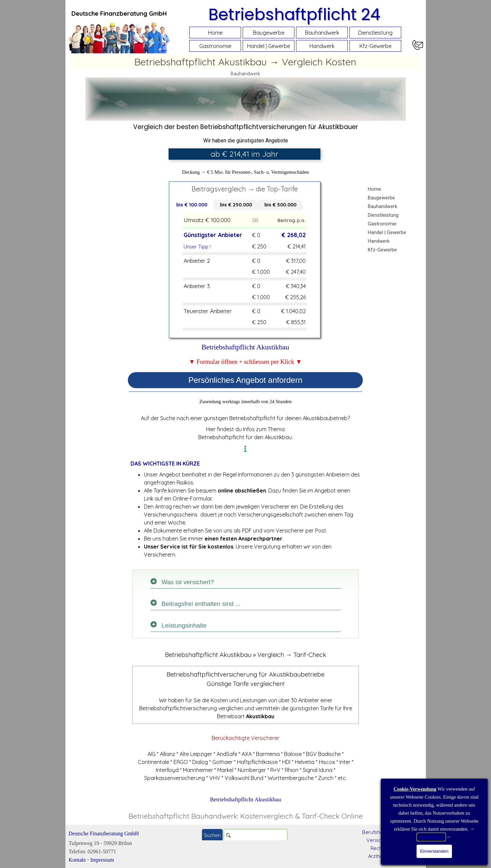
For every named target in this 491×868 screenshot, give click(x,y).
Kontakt (77, 860)
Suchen (212, 835)
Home (215, 33)
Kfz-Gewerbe (376, 46)
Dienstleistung (375, 33)
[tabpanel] (119, 13)
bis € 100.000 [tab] (192, 205)
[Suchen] (256, 835)
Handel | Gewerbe (269, 46)
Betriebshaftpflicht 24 (294, 15)
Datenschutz (431, 837)
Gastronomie (215, 46)
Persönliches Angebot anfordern (245, 380)
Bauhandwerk (322, 33)
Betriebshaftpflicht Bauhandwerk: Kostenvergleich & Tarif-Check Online (246, 816)
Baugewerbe (269, 33)
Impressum (102, 860)
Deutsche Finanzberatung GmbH (104, 833)
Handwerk (322, 46)
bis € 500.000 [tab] (280, 205)
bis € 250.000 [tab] (236, 205)
